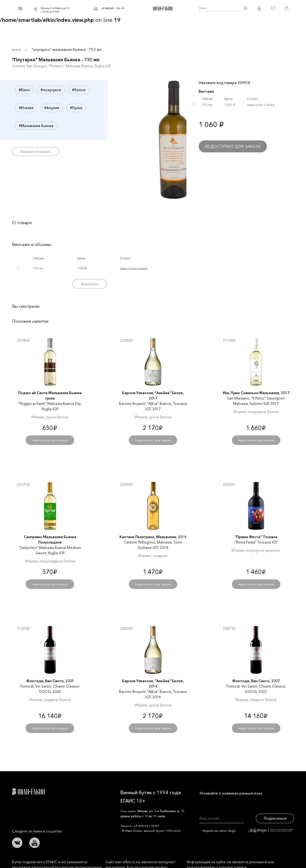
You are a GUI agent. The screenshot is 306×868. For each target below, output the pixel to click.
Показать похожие (35, 151)
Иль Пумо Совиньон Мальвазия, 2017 (256, 393)
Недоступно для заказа (233, 146)
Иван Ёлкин (28, 792)
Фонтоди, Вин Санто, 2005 (50, 681)
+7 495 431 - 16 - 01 (113, 8)
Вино (17, 49)
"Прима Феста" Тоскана (256, 537)
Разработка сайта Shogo (248, 831)
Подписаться (275, 818)
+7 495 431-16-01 (146, 826)
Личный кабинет (259, 8)
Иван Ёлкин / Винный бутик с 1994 (162, 8)
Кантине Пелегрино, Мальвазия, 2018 (153, 537)
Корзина (287, 8)
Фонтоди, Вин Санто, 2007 (256, 681)
